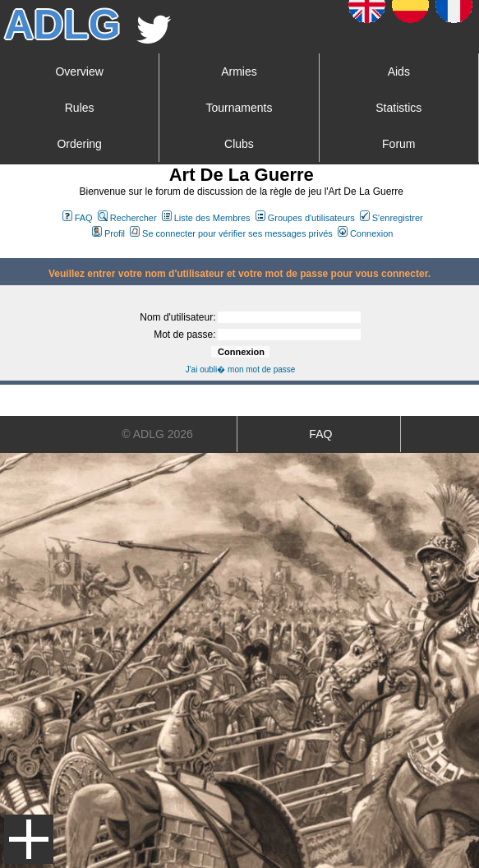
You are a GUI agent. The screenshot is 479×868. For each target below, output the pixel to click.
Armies (239, 72)
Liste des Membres (206, 218)
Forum (398, 144)
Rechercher (127, 218)
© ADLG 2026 (157, 434)
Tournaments (239, 108)
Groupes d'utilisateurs (305, 218)
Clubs (239, 144)
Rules (80, 108)
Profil (108, 233)
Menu (29, 839)
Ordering (79, 144)
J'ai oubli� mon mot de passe (241, 369)
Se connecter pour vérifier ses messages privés (231, 233)
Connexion (366, 233)
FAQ (78, 218)
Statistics (398, 108)
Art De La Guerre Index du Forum (7, 252)
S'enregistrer (391, 218)
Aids (399, 72)
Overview (79, 72)
